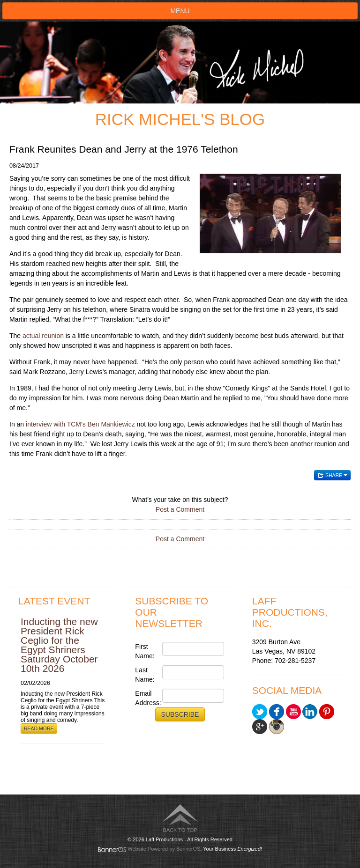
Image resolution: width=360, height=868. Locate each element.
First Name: (145, 651)
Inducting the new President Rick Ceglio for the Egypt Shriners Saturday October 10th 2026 (59, 645)
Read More (39, 728)
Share (332, 475)
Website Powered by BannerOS (164, 849)
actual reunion (43, 336)
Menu (180, 11)
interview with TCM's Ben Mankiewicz (80, 424)
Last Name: (145, 675)
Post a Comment (180, 509)
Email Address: (146, 698)
